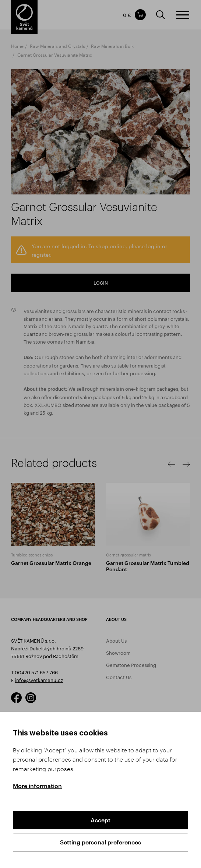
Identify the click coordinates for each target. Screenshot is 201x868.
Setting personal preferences (100, 842)
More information (37, 786)
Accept (100, 820)
